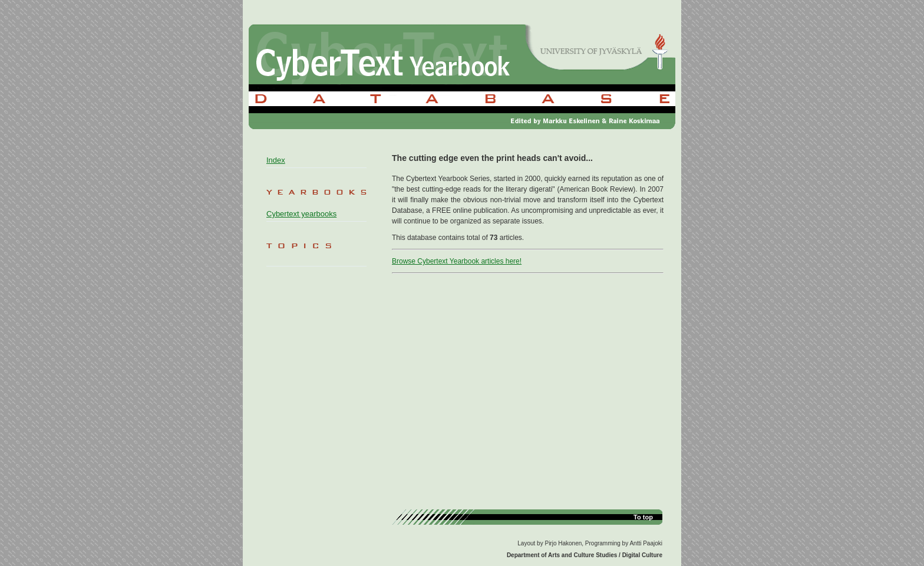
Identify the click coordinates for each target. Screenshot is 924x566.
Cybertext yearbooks (301, 214)
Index (276, 160)
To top (643, 517)
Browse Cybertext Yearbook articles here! (457, 261)
